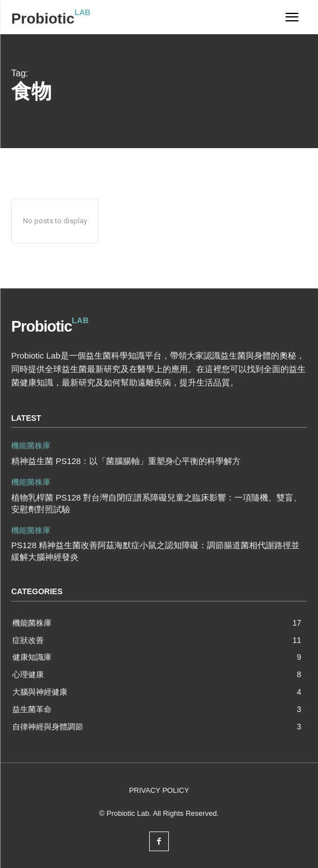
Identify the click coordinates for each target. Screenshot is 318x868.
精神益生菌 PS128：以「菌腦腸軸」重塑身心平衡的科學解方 (126, 461)
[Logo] (51, 19)
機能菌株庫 (31, 446)
